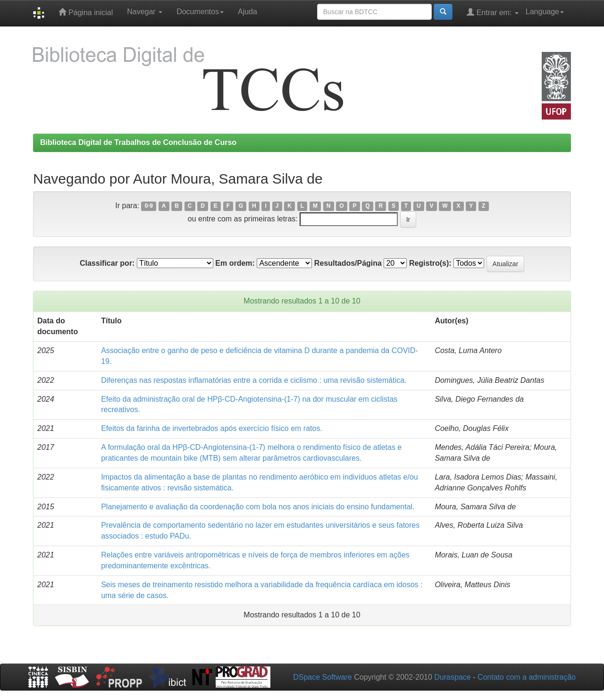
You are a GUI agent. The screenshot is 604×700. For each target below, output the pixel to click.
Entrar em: (493, 12)
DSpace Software (323, 677)
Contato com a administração (527, 677)
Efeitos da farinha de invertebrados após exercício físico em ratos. (212, 428)
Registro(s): (430, 263)
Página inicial (86, 12)
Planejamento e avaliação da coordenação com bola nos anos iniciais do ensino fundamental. (258, 507)
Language (545, 12)
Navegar (145, 12)
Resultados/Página (348, 263)
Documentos (200, 12)
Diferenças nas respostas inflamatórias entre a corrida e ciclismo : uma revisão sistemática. (254, 380)
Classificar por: (107, 263)
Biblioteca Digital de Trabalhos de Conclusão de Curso (138, 142)
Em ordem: (235, 263)
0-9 (149, 206)
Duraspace (452, 677)
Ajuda (247, 12)
